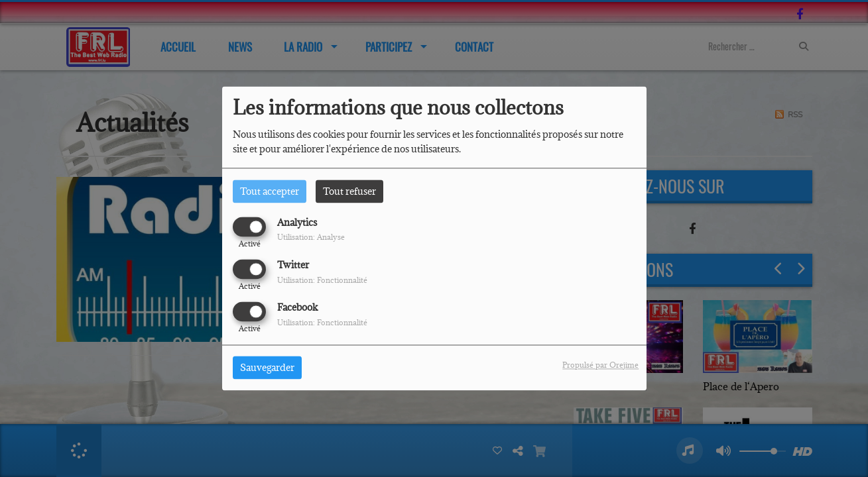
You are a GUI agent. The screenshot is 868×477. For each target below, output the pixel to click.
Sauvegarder (267, 368)
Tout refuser (349, 191)
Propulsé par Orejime (600, 365)
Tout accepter (270, 191)
